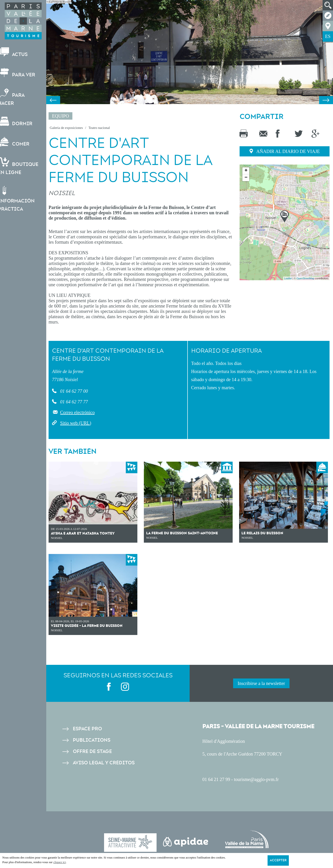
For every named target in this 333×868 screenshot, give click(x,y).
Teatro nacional (99, 128)
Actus (17, 52)
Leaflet (288, 278)
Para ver (21, 73)
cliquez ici (59, 862)
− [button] (246, 178)
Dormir (20, 122)
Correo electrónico (77, 412)
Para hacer (16, 97)
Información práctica (21, 199)
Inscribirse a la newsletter (261, 683)
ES (328, 36)
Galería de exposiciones (66, 128)
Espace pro (87, 729)
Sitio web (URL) (76, 423)
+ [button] (246, 171)
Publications (92, 740)
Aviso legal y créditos (104, 763)
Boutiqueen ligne (23, 166)
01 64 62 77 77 (73, 402)
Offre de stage (92, 751)
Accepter (278, 860)
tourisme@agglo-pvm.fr (256, 779)
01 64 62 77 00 (73, 391)
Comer (18, 142)
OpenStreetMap (305, 278)
